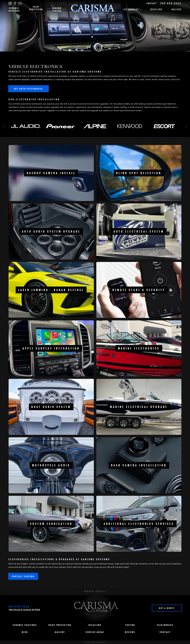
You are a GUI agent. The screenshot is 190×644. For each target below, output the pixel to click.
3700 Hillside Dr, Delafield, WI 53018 (24, 610)
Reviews (130, 632)
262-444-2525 (171, 3)
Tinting (130, 625)
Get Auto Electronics (28, 89)
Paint (36, 9)
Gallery (177, 9)
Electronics (132, 9)
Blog (25, 632)
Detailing (156, 9)
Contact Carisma (23, 576)
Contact (152, 3)
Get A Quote (167, 608)
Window (57, 9)
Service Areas (95, 632)
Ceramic (14, 9)
